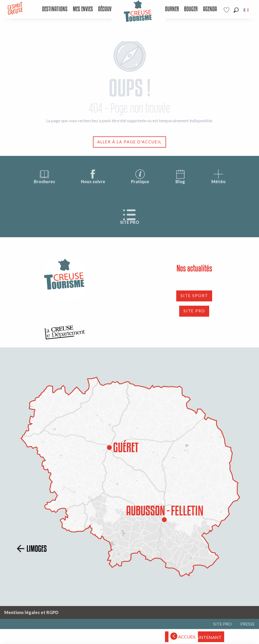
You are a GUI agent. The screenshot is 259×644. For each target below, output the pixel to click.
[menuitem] (55, 9)
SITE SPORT (194, 296)
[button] (236, 10)
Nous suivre (93, 176)
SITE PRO (130, 217)
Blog (180, 176)
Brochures (44, 176)
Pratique (140, 176)
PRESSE (247, 624)
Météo (218, 176)
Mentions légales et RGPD (31, 612)
